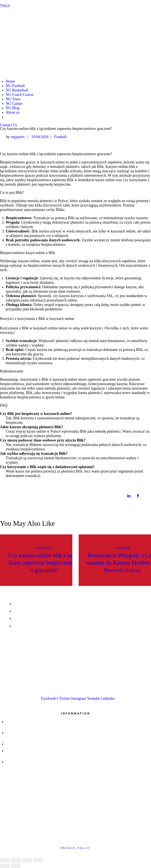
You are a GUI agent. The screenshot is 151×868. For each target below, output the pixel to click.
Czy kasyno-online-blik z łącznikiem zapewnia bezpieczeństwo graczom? (44, 563)
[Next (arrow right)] (16, 866)
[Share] (16, 860)
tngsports (18, 137)
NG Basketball (17, 90)
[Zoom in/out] (38, 860)
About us (13, 112)
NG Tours (13, 99)
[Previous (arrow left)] (5, 866)
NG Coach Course (20, 95)
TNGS (5, 6)
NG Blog (13, 108)
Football (60, 137)
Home (10, 81)
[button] (9, 125)
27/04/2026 (122, 548)
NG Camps (14, 103)
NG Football (15, 86)
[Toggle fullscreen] (27, 860)
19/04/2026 (40, 137)
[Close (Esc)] (5, 860)
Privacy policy (76, 848)
